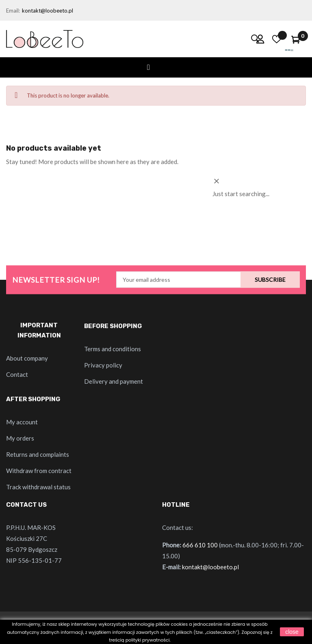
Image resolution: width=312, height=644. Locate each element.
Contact (17, 374)
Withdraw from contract (39, 471)
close (292, 632)
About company (27, 358)
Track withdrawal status (38, 487)
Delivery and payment (114, 381)
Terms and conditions (113, 349)
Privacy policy (103, 365)
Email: (13, 11)
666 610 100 (200, 545)
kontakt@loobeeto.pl (48, 11)
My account (22, 422)
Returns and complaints (38, 454)
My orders (20, 438)
